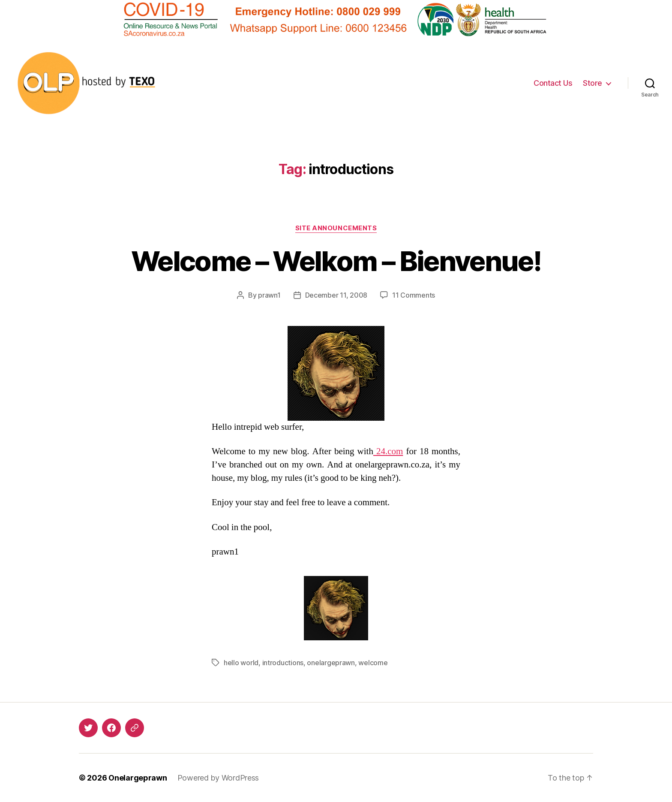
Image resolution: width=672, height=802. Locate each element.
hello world (241, 663)
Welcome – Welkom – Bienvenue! (336, 261)
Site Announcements (336, 228)
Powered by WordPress (218, 778)
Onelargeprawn (138, 778)
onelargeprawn (331, 663)
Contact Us (553, 83)
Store (592, 83)
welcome (373, 663)
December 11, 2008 (336, 295)
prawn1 (269, 295)
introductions (283, 663)
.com (388, 451)
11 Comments (414, 295)
